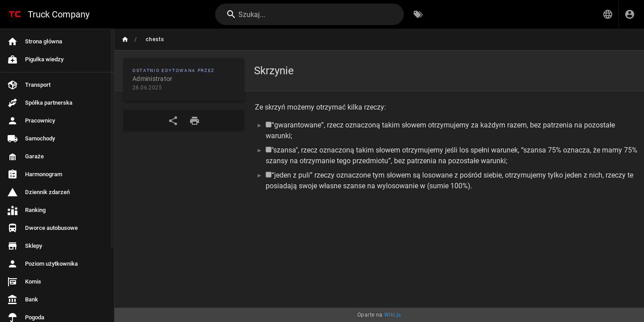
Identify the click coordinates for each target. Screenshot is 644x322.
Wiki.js (393, 315)
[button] (608, 14)
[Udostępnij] (173, 121)
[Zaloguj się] (630, 14)
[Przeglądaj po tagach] (418, 14)
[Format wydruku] (195, 121)
